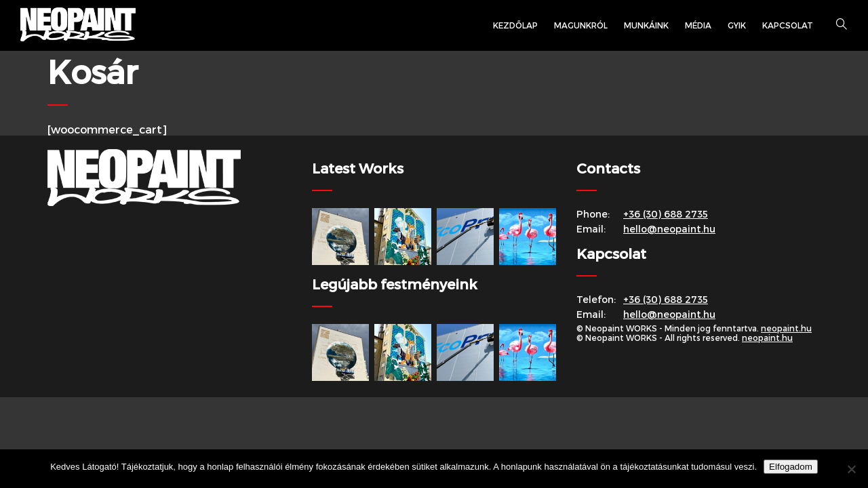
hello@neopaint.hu (669, 229)
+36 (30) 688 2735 (666, 214)
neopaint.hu (786, 328)
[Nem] (851, 469)
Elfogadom (791, 467)
